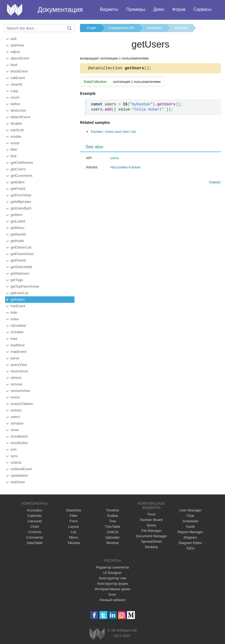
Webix (97, 634)
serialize (17, 423)
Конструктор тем (112, 578)
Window (112, 543)
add (14, 39)
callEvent (18, 78)
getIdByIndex (21, 202)
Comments (35, 537)
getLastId (18, 221)
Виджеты (109, 9)
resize (15, 397)
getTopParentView (25, 286)
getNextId (18, 234)
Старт (91, 28)
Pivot (151, 514)
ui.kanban (154, 28)
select (15, 417)
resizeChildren (22, 404)
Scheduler (190, 521)
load (14, 339)
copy (14, 91)
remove (16, 384)
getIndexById (21, 208)
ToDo (190, 548)
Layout (74, 527)
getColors (18, 169)
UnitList (112, 532)
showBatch (19, 436)
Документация (60, 10)
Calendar (35, 516)
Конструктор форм (112, 584)
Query (151, 525)
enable (16, 136)
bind (14, 65)
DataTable (35, 543)
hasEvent (18, 306)
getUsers (18, 299)
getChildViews (22, 163)
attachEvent (20, 58)
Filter (74, 516)
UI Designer (113, 573)
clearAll (16, 84)
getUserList (20, 293)
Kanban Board (151, 520)
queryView (19, 365)
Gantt (190, 527)
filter (14, 150)
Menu (74, 537)
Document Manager (152, 536)
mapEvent (19, 352)
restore (16, 410)
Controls (35, 532)
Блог (112, 594)
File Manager (152, 531)
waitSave (18, 482)
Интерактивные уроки (112, 589)
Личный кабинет (112, 600)
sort (14, 449)
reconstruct (19, 371)
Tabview (74, 543)
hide (14, 312)
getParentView (22, 254)
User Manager (190, 510)
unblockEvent (21, 469)
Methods (181, 28)
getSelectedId (21, 267)
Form (73, 521)
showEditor (19, 443)
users (115, 159)
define (15, 104)
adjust (15, 52)
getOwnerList (21, 247)
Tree (112, 521)
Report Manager (190, 532)
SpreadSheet (152, 541)
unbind (16, 462)
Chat (190, 516)
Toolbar (113, 516)
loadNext (17, 345)
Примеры (136, 9)
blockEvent (19, 71)
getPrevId (18, 260)
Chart (35, 527)
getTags (17, 280)
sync (14, 456)
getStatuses (20, 273)
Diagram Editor (190, 543)
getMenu (17, 228)
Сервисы (202, 9)
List (73, 532)
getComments (22, 176)
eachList (17, 130)
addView (17, 45)
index (15, 319)
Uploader (113, 537)
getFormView (21, 195)
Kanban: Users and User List (113, 132)
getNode (17, 241)
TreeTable (112, 527)
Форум (179, 9)
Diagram (190, 537)
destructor (18, 110)
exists (15, 143)
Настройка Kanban (126, 168)
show (15, 430)
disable (16, 123)
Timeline (113, 510)
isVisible (17, 332)
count (15, 97)
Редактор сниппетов (112, 567)
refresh (16, 378)
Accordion (35, 510)
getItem (16, 215)
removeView (20, 391)
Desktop (152, 547)
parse (15, 358)
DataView (74, 510)
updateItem (19, 475)
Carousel (35, 521)
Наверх (215, 183)
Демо (159, 9)
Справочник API (121, 28)
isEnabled (18, 326)
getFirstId (18, 189)
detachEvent (20, 117)
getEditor (18, 182)
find (13, 156)
